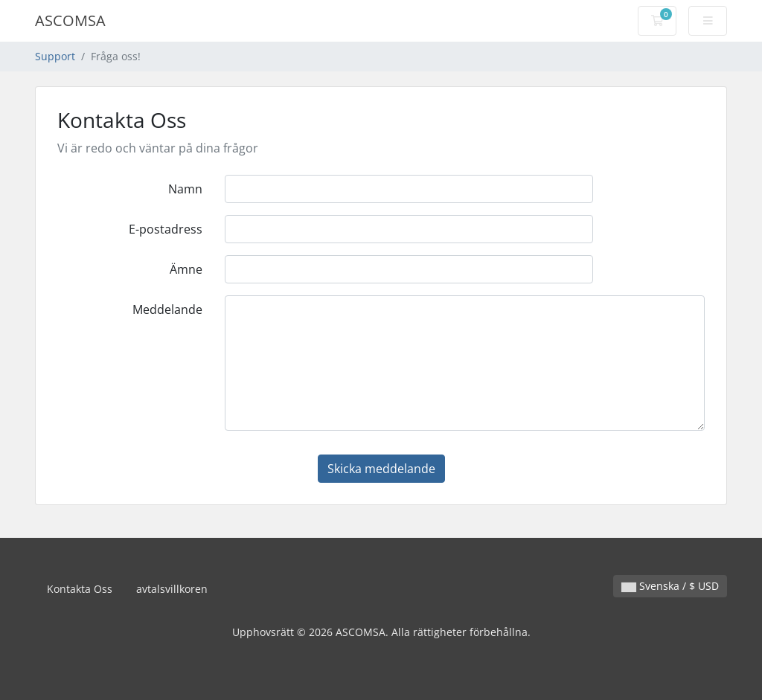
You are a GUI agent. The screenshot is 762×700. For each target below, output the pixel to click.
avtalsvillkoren (172, 589)
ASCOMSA (70, 20)
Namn (185, 189)
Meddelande (167, 309)
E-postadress (166, 229)
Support (55, 56)
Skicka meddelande (381, 469)
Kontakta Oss (80, 589)
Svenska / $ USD (670, 586)
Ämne (186, 269)
